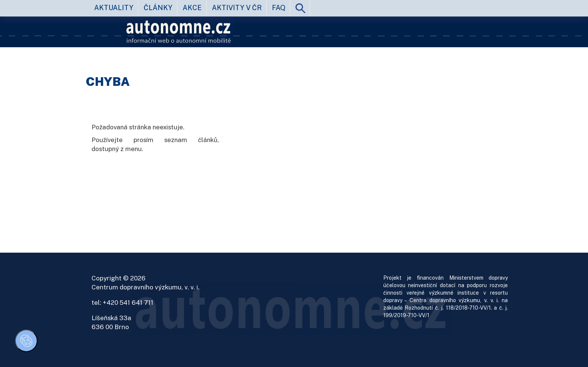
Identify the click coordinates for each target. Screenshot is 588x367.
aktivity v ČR (237, 8)
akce (192, 8)
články (158, 8)
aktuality (114, 8)
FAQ (279, 8)
